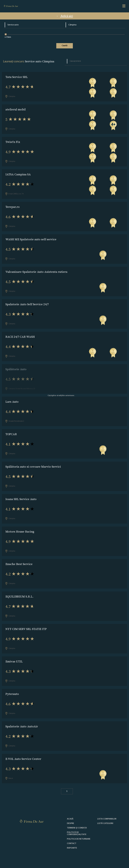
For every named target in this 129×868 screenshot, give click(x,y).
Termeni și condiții (77, 828)
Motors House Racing (20, 532)
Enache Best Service (19, 564)
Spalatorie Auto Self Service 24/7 (27, 304)
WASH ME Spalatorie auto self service (31, 239)
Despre (70, 823)
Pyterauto (12, 694)
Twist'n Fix (13, 142)
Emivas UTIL (14, 661)
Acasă (70, 819)
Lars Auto (12, 402)
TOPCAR (11, 434)
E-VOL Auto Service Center (23, 759)
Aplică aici (65, 16)
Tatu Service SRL (17, 77)
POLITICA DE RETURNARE (79, 839)
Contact (72, 844)
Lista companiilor (107, 819)
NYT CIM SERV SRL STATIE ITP (26, 629)
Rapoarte (72, 848)
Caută (64, 46)
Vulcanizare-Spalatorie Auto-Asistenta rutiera (36, 272)
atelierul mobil (16, 109)
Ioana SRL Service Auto (21, 499)
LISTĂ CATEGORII (105, 823)
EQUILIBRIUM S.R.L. (19, 596)
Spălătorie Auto (16, 369)
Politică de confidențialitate (77, 834)
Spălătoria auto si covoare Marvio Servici (33, 467)
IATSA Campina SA (18, 174)
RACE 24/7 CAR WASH (20, 337)
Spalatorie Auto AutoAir (22, 726)
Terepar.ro (13, 207)
